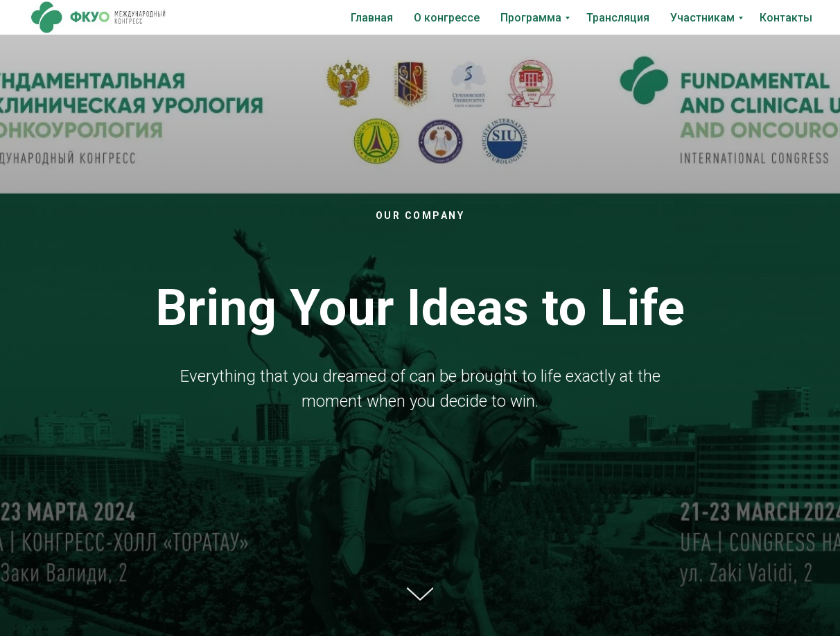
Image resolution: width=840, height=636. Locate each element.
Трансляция (618, 18)
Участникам (702, 18)
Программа (531, 18)
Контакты (786, 18)
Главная (372, 18)
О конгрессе (447, 18)
